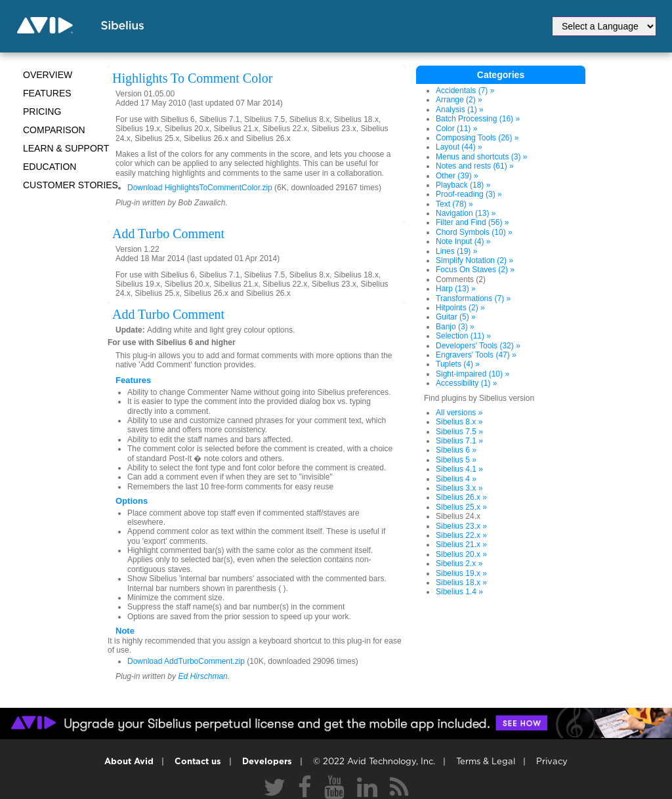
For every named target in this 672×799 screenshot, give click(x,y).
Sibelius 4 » (456, 479)
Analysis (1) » (460, 110)
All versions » (459, 413)
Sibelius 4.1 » (459, 469)
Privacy (552, 762)
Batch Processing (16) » (478, 119)
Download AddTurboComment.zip (186, 661)
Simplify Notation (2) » (474, 260)
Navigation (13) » (466, 213)
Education (50, 167)
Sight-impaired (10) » (472, 374)
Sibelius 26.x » (461, 497)
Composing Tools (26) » (477, 138)
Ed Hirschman (202, 676)
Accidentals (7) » (465, 91)
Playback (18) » (463, 185)
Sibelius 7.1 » (459, 441)
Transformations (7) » (473, 298)
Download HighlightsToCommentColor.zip (200, 188)
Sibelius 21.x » (461, 544)
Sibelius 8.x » (459, 422)
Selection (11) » (463, 336)
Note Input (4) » (463, 241)
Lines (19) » (456, 251)
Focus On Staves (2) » (475, 270)
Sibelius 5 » (456, 460)
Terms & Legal (486, 762)
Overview (48, 75)
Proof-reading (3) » (469, 194)
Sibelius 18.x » (461, 583)
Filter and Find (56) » (472, 222)
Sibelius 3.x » (459, 488)
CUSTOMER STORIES (71, 185)
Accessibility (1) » (466, 383)
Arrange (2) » (459, 100)
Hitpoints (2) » (460, 308)
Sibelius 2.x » (459, 563)
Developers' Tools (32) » (478, 346)
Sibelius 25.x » (461, 507)
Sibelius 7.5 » (459, 432)
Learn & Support (66, 148)
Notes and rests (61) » (475, 166)
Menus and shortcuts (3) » (481, 157)
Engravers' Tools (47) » (476, 355)
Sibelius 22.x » (461, 535)
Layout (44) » (459, 147)
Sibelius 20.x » (461, 554)
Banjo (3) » (455, 327)
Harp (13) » (456, 289)
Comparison (54, 130)
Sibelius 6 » (456, 450)
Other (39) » (457, 176)
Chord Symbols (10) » (474, 232)
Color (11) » (456, 129)
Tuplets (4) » (458, 364)
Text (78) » (454, 204)
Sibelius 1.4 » (459, 592)
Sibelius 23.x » (461, 526)
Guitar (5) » (456, 317)
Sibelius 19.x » (461, 573)
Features (47, 93)
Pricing (42, 112)
